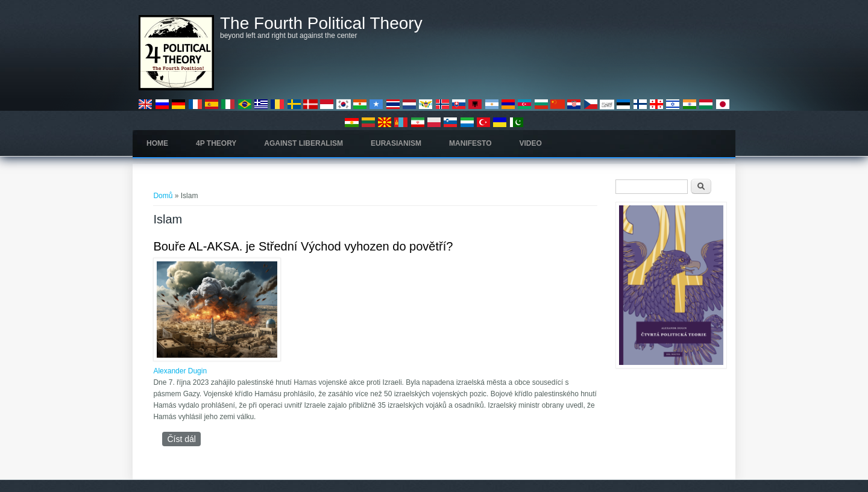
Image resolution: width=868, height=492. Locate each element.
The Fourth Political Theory (321, 23)
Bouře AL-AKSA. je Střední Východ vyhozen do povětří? (303, 246)
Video (531, 143)
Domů (163, 196)
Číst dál (184, 439)
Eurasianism (396, 143)
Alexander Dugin (180, 371)
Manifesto (470, 143)
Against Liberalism (303, 143)
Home (157, 143)
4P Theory (216, 143)
